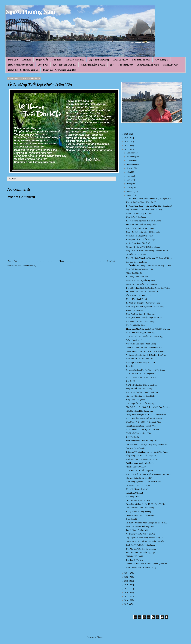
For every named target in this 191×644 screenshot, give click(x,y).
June (129, 176)
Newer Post (12, 261)
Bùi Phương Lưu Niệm (148, 65)
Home (62, 261)
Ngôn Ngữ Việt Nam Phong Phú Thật (141, 363)
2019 (127, 581)
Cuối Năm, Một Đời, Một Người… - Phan (142, 459)
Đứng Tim (130, 366)
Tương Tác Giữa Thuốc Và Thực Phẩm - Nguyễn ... (146, 541)
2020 (127, 577)
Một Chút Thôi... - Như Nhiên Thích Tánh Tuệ (144, 210)
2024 (127, 142)
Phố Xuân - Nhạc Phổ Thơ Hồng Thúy (141, 225)
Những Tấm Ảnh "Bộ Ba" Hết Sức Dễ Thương (144, 418)
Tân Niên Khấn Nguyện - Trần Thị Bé (141, 396)
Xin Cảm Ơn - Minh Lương (137, 262)
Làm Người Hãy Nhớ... (135, 310)
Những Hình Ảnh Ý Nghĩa (93, 65)
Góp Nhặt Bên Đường (99, 60)
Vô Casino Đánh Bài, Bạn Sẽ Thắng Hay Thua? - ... (146, 355)
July (128, 172)
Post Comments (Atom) (27, 266)
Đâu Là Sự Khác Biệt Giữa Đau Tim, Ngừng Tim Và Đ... (148, 288)
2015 (127, 596)
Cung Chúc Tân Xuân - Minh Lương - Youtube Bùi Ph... (148, 251)
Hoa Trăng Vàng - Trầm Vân (137, 277)
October (130, 160)
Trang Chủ (13, 60)
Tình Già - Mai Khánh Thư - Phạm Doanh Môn (144, 348)
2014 (127, 600)
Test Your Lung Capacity (136, 448)
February (130, 191)
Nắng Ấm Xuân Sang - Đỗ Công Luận (141, 314)
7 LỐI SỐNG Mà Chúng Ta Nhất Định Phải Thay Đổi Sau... (149, 266)
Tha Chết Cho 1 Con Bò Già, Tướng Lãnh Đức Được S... (148, 407)
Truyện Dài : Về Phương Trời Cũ (23, 70)
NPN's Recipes (162, 60)
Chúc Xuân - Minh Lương (136, 217)
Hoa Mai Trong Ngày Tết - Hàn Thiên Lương (144, 221)
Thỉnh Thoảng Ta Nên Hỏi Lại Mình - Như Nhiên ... (146, 351)
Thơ (112, 65)
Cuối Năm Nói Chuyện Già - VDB (139, 236)
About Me (27, 60)
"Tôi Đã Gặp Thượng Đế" (136, 467)
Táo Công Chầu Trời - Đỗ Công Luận (141, 404)
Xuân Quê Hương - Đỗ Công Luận (139, 269)
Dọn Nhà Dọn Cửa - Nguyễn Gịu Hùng (141, 549)
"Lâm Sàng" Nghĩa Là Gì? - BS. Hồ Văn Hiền (144, 482)
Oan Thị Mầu (131, 381)
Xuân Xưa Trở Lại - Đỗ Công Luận (140, 471)
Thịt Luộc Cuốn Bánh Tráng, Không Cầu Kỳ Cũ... (145, 538)
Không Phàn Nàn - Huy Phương (138, 512)
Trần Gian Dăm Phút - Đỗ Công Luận (141, 515)
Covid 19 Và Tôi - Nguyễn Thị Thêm (140, 280)
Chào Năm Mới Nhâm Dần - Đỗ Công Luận (143, 232)
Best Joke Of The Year (135, 560)
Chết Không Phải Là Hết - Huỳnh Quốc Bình (143, 422)
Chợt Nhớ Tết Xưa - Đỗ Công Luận (140, 359)
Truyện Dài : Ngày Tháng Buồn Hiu (59, 70)
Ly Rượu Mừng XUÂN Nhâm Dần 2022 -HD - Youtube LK (149, 206)
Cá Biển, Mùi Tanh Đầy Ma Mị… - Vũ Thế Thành (145, 370)
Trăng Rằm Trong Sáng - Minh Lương (141, 426)
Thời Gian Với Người (135, 556)
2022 (127, 149)
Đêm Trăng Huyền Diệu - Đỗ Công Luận (142, 441)
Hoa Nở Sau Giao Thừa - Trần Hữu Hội (141, 202)
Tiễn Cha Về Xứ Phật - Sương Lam (140, 411)
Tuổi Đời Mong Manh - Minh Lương (140, 463)
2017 (127, 589)
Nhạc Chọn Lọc (121, 60)
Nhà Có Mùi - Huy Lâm (135, 325)
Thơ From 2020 (126, 65)
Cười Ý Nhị (43, 65)
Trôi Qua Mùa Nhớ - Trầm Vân (138, 500)
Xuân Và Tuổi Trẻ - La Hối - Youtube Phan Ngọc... (146, 336)
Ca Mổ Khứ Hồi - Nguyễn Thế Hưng (140, 333)
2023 (127, 146)
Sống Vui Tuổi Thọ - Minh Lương (139, 389)
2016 (127, 593)
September (131, 164)
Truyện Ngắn (42, 60)
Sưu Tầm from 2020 (75, 60)
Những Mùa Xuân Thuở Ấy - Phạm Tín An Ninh (145, 318)
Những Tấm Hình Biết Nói (136, 299)
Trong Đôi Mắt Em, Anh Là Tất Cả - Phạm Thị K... (146, 504)
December (131, 153)
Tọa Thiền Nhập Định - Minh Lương (140, 508)
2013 (127, 604)
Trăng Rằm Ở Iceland (134, 493)
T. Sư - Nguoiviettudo (135, 340)
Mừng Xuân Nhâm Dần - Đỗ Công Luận (142, 284)
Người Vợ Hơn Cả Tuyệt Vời (137, 489)
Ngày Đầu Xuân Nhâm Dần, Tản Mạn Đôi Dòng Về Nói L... (149, 258)
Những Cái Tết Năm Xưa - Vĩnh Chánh (141, 377)
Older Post (111, 261)
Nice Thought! (132, 519)
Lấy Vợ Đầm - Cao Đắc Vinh (137, 530)
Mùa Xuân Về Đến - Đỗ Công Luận (140, 527)
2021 (127, 573)
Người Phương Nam (30, 12)
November (131, 157)
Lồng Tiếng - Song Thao (136, 400)
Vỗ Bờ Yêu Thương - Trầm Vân (138, 433)
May (129, 180)
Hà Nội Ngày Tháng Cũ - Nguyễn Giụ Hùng (143, 303)
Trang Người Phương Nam (20, 65)
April (129, 184)
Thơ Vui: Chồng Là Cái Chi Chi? (139, 478)
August (130, 168)
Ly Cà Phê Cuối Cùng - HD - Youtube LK (142, 292)
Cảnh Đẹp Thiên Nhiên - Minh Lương (141, 545)
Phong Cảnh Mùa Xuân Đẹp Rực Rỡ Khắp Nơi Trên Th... (148, 329)
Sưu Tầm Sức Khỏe (141, 60)
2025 (127, 138)
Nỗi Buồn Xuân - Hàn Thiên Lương (140, 322)
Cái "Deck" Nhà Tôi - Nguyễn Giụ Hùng (142, 385)
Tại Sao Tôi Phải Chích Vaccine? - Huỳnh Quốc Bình (147, 564)
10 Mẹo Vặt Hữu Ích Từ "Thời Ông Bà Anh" (143, 247)
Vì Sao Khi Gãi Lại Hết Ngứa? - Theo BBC (143, 430)
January (130, 195)
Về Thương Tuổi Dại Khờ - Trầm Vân (141, 534)
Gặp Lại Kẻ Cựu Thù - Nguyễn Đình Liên (142, 392)
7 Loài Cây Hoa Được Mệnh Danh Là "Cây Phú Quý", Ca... (149, 199)
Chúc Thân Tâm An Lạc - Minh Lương (141, 567)
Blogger (100, 637)
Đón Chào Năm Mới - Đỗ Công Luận (141, 553)
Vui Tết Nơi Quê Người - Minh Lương (141, 344)
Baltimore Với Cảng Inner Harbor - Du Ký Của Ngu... (147, 452)
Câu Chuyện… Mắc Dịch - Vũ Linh (140, 228)
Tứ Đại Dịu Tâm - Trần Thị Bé (138, 486)
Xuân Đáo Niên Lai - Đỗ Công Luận (140, 374)
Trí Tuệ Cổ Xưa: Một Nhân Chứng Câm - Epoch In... (146, 523)
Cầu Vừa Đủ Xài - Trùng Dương (139, 295)
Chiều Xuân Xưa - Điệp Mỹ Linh (139, 213)
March (129, 188)
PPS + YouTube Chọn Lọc (65, 65)
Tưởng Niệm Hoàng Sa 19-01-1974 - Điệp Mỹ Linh (146, 415)
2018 (127, 585)
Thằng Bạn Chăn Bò (134, 273)
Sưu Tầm (57, 60)
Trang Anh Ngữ (171, 65)
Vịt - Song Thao (132, 497)
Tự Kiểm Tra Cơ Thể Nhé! (136, 254)
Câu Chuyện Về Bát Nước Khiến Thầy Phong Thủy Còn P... (149, 474)
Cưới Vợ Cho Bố (133, 437)
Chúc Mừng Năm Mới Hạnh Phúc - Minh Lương (145, 307)
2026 (127, 134)
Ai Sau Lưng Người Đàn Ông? (138, 243)
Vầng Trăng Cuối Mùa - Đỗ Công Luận (141, 456)
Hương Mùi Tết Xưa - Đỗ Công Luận (141, 240)
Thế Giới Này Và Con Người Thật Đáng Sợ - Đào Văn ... (148, 444)
